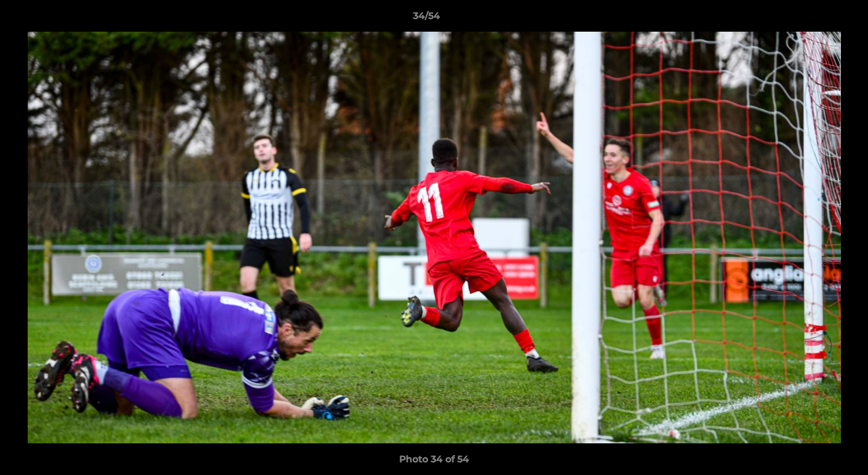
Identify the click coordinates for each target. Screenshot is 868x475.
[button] (813, 19)
